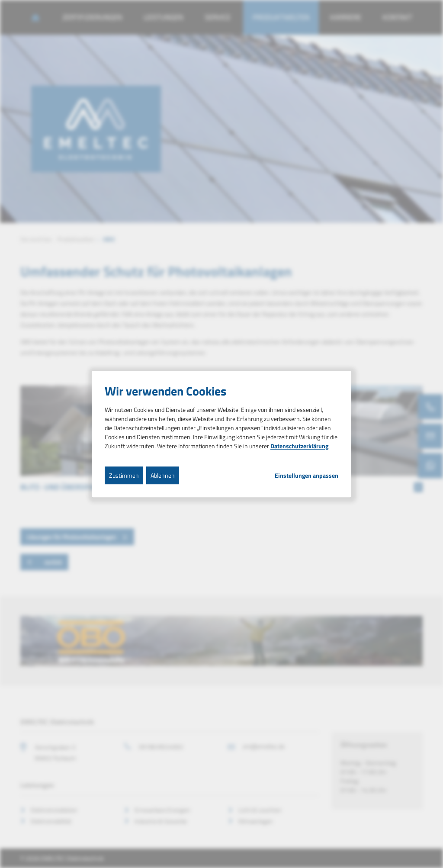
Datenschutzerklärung (299, 446)
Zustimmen (124, 475)
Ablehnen (163, 475)
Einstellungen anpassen (307, 476)
